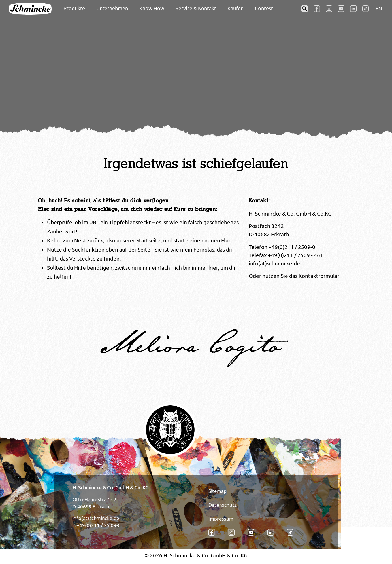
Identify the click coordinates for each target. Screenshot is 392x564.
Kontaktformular (319, 276)
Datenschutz (222, 505)
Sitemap (218, 491)
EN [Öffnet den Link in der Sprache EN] (379, 9)
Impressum (221, 519)
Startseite (148, 240)
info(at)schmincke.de (96, 518)
